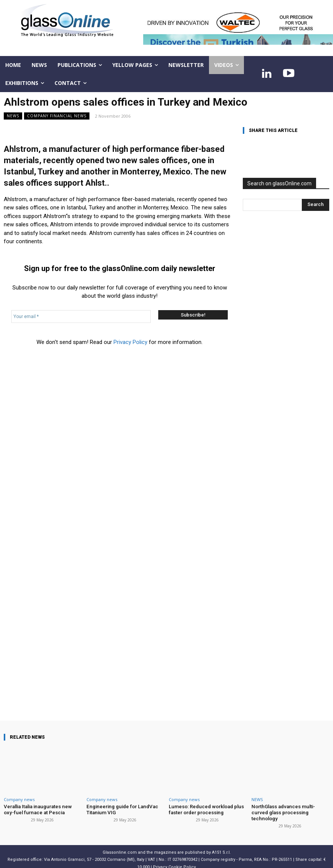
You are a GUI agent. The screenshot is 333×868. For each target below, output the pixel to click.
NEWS (13, 116)
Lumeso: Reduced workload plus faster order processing (206, 810)
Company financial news (57, 116)
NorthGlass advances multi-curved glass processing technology (290, 810)
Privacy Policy (130, 342)
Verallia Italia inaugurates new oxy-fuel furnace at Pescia (42, 810)
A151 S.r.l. (221, 846)
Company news (19, 799)
